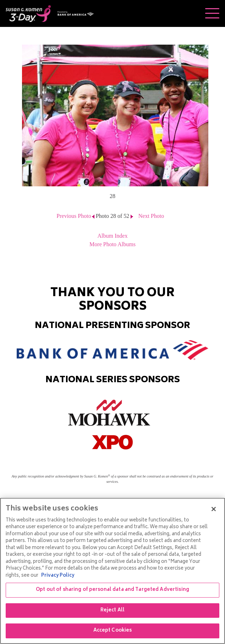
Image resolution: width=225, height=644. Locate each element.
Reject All (112, 611)
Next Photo (151, 216)
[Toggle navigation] (212, 13)
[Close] (214, 509)
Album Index (113, 236)
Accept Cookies (113, 631)
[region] (112, 571)
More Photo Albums (112, 244)
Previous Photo (74, 216)
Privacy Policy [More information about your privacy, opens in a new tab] (58, 576)
